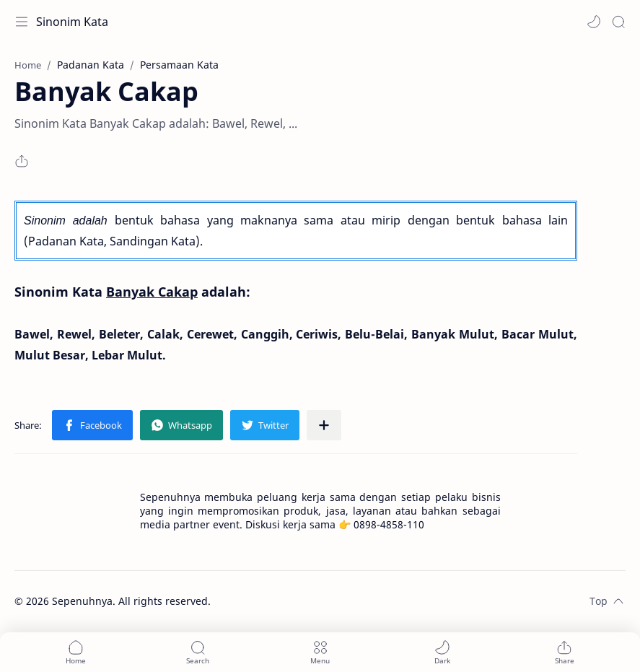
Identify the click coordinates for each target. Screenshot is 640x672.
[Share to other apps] (324, 425)
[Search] (618, 22)
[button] (594, 22)
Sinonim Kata (72, 22)
